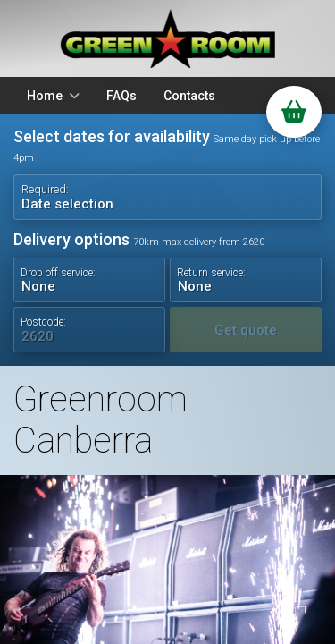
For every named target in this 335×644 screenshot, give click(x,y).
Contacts (189, 96)
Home (45, 96)
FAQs (121, 96)
